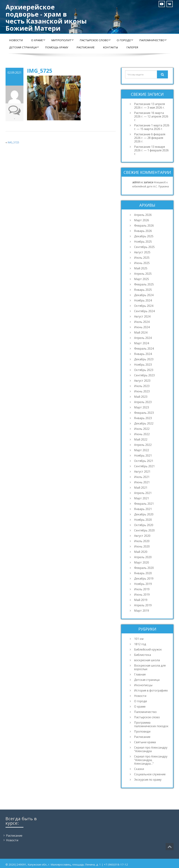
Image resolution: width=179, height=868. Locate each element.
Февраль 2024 (144, 349)
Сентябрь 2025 (144, 247)
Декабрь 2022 (144, 423)
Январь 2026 (143, 231)
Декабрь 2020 (144, 514)
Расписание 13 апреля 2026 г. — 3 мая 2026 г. (149, 106)
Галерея (132, 47)
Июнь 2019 (142, 595)
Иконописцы (143, 685)
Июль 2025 (142, 258)
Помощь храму (57, 47)
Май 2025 (141, 268)
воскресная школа (147, 660)
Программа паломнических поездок (151, 724)
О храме (38, 40)
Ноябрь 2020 (143, 520)
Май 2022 (141, 439)
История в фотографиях (151, 690)
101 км (139, 639)
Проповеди (142, 731)
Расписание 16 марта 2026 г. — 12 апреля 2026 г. (151, 116)
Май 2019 (141, 600)
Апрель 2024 (143, 338)
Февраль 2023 (144, 413)
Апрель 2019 (143, 605)
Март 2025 (142, 279)
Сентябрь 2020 (144, 530)
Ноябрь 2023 (143, 365)
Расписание (86, 47)
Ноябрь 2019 (143, 584)
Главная (140, 674)
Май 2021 (141, 488)
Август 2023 (142, 381)
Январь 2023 (143, 418)
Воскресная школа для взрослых (150, 667)
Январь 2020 (143, 573)
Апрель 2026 (143, 215)
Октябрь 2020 (144, 525)
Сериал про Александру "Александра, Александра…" (151, 760)
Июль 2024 (142, 322)
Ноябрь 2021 (143, 455)
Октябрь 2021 (144, 461)
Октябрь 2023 (144, 370)
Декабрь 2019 (144, 578)
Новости (16, 40)
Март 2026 (142, 220)
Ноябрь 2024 (143, 300)
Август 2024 (142, 316)
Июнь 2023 (142, 391)
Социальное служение (150, 774)
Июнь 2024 (142, 327)
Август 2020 (142, 536)
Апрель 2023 (143, 402)
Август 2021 (142, 472)
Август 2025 (142, 252)
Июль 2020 (142, 541)
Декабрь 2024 (144, 295)
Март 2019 (142, 611)
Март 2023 (142, 407)
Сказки (139, 769)
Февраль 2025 (144, 284)
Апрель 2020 (143, 557)
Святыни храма (145, 742)
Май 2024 (141, 332)
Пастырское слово (95, 40)
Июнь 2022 (142, 434)
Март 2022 (142, 450)
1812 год (140, 644)
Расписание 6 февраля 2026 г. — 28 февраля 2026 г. (150, 138)
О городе (125, 40)
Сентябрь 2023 (144, 375)
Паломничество (153, 40)
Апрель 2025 (143, 274)
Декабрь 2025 (144, 236)
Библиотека (143, 655)
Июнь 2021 (142, 482)
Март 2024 (142, 343)
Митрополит (62, 40)
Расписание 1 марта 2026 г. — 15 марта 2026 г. (152, 127)
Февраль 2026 (144, 226)
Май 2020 (141, 552)
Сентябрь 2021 (144, 466)
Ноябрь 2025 (143, 242)
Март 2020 (142, 562)
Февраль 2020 (144, 568)
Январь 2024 (143, 354)
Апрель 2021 (143, 493)
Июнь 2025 (142, 263)
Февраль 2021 (144, 504)
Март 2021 (142, 498)
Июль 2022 (142, 429)
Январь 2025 (143, 290)
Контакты (111, 47)
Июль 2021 (142, 477)
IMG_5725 (13, 142)
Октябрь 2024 (144, 306)
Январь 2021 (143, 509)
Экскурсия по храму (148, 780)
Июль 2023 (142, 386)
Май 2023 (141, 397)
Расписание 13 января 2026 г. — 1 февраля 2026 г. (151, 150)
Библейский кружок (148, 649)
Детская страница (24, 47)
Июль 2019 (142, 589)
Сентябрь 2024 (144, 311)
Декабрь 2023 (144, 359)
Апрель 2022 (143, 445)
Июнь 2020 (142, 546)
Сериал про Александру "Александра (151, 749)
